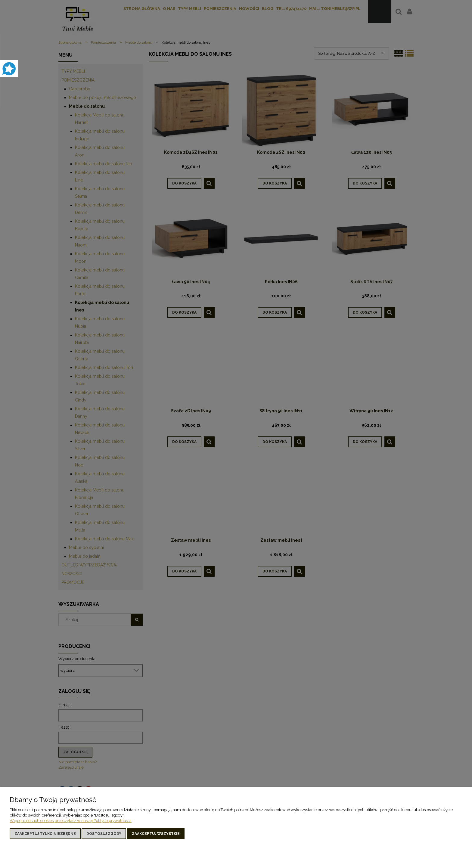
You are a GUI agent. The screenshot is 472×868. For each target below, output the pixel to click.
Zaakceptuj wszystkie (156, 834)
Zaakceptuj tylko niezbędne (45, 834)
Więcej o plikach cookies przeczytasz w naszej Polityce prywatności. (71, 821)
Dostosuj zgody (104, 834)
